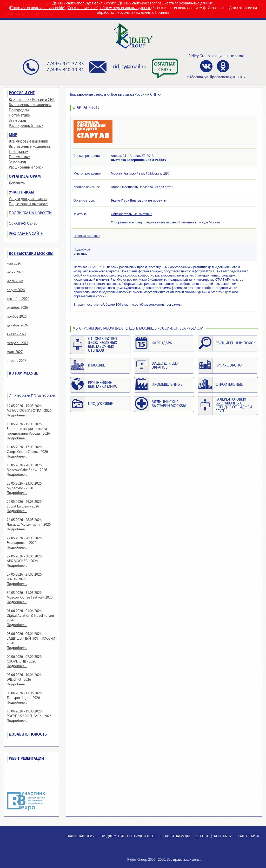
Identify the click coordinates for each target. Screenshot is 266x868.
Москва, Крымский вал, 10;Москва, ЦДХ (140, 174)
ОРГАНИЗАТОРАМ (25, 177)
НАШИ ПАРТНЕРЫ (80, 836)
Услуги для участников (28, 199)
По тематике (19, 116)
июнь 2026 (15, 272)
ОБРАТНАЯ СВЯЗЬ (23, 224)
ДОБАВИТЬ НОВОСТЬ (28, 735)
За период (17, 121)
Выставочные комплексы (30, 105)
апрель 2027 (16, 361)
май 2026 (14, 264)
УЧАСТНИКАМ (22, 193)
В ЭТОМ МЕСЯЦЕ (24, 374)
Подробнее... (17, 416)
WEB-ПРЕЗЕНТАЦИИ (26, 759)
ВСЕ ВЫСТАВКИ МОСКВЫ (31, 254)
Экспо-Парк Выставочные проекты (139, 201)
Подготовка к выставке (28, 204)
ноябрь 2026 (17, 317)
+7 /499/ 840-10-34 (64, 70)
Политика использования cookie (37, 8)
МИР (13, 135)
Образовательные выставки (132, 214)
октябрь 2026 (17, 308)
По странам (19, 152)
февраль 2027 (18, 343)
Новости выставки (87, 236)
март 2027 (15, 352)
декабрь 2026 (17, 326)
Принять (162, 13)
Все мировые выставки (28, 142)
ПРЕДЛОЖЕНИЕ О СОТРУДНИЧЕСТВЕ (129, 836)
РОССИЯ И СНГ (22, 93)
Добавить (17, 184)
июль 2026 (15, 281)
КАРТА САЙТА (248, 836)
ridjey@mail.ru (130, 67)
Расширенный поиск (26, 126)
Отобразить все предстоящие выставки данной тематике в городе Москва (165, 223)
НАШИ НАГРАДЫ (177, 836)
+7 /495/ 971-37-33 (64, 64)
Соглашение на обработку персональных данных (109, 8)
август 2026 (16, 290)
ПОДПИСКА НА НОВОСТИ (30, 213)
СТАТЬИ (202, 836)
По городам (19, 110)
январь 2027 (16, 334)
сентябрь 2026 (18, 299)
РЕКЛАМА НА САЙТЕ (26, 234)
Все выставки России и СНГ (32, 100)
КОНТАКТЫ (223, 836)
